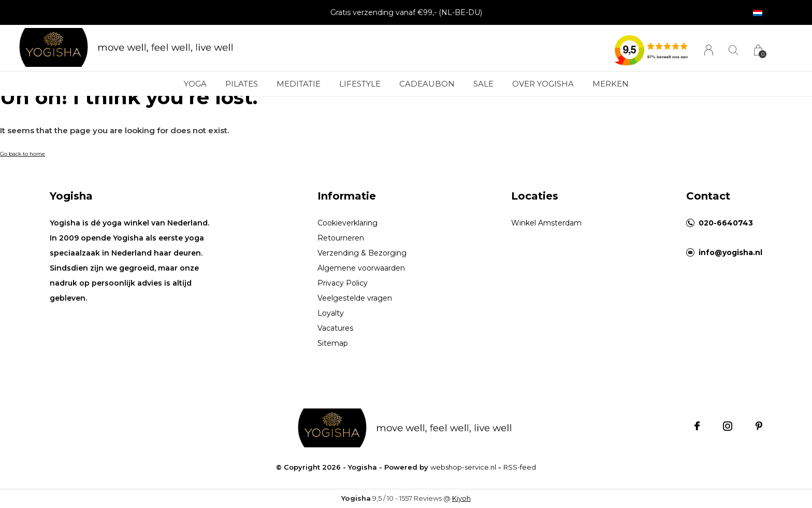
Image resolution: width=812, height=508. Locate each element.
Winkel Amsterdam (546, 223)
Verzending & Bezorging (362, 253)
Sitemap (333, 343)
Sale (483, 84)
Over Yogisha (543, 84)
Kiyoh (461, 498)
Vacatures (335, 328)
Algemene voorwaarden (361, 268)
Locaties (535, 196)
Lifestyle (360, 84)
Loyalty (331, 313)
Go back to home (23, 154)
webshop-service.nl (463, 467)
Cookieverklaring (347, 223)
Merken (611, 84)
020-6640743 (726, 223)
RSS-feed (520, 467)
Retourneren (341, 238)
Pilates (242, 84)
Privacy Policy (343, 283)
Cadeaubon (427, 84)
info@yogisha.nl (730, 252)
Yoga (195, 84)
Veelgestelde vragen (355, 298)
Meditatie (299, 84)
